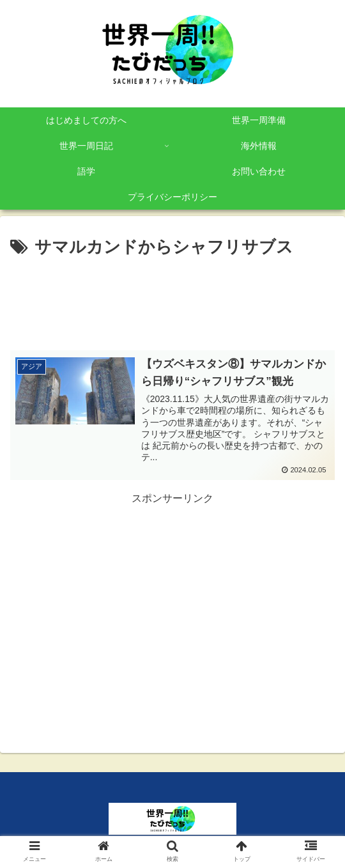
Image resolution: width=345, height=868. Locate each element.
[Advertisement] (172, 300)
